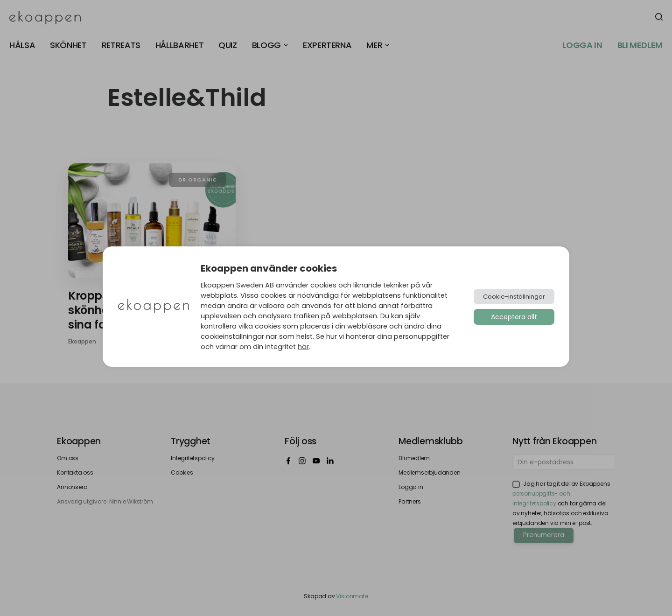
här (303, 347)
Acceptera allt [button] (514, 317)
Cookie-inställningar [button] (514, 297)
